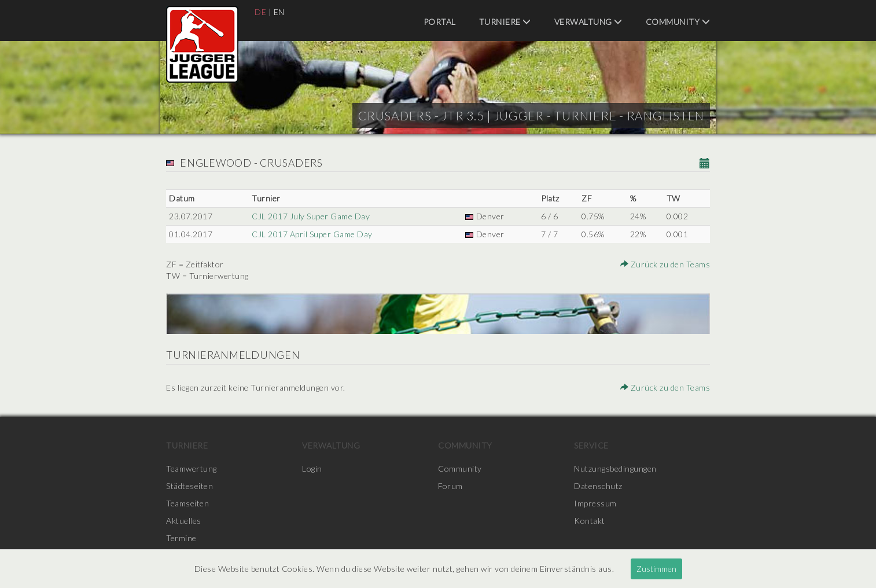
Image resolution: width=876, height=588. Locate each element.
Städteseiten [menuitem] (189, 486)
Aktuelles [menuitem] (184, 521)
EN (279, 12)
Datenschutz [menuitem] (598, 486)
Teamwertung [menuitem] (192, 468)
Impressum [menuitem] (595, 503)
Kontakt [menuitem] (590, 521)
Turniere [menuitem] (505, 22)
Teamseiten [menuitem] (187, 503)
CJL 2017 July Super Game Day (311, 216)
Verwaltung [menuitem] (588, 22)
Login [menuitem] (312, 468)
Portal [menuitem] (440, 22)
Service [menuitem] (591, 445)
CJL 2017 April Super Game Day (312, 234)
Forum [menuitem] (450, 486)
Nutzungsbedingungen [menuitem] (615, 468)
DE (260, 12)
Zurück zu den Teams (665, 264)
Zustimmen (656, 569)
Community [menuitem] (678, 22)
